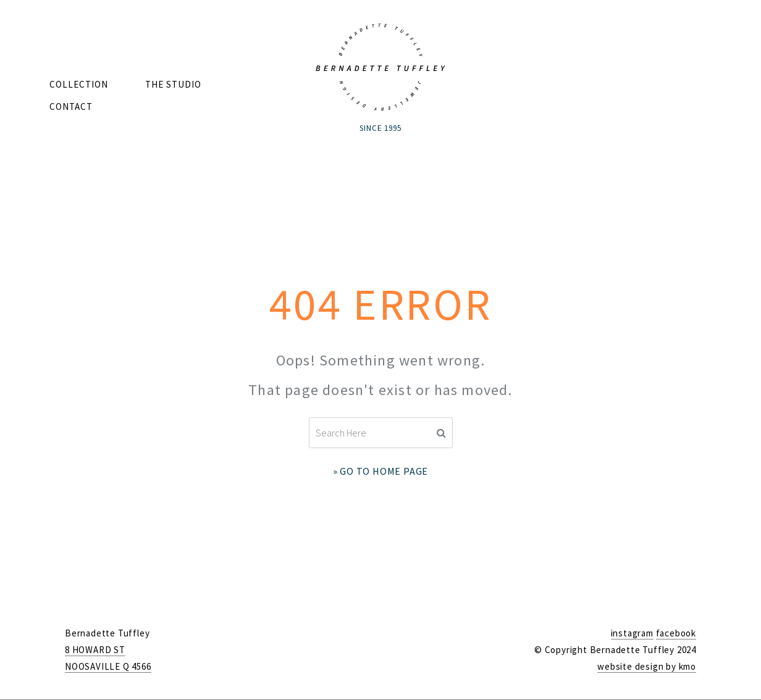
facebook (676, 633)
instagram (632, 633)
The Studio (173, 84)
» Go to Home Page (381, 471)
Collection (79, 84)
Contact (71, 106)
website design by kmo (647, 666)
